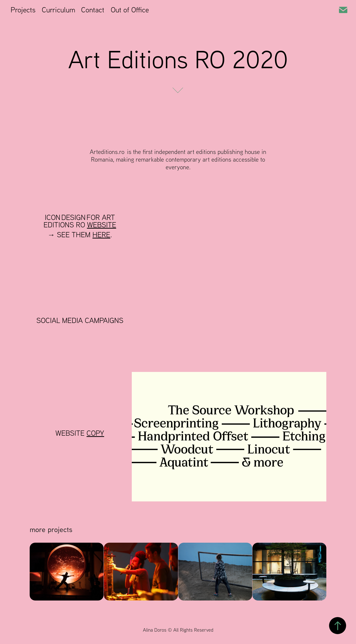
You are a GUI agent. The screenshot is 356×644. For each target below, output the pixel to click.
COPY (95, 433)
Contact (93, 10)
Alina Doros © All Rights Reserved (178, 630)
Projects (23, 10)
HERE (101, 234)
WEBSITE (102, 225)
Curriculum (58, 10)
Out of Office (130, 10)
